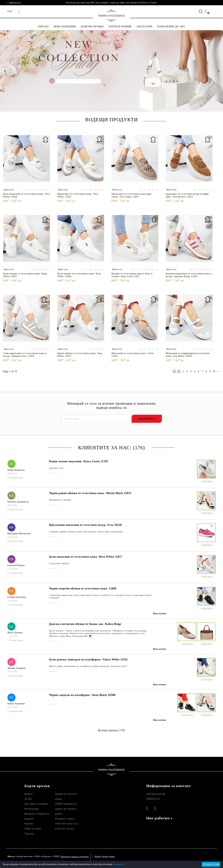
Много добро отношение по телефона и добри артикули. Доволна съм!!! (88, 666)
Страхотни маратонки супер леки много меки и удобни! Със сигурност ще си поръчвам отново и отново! (100, 596)
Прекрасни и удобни (60, 500)
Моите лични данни (105, 856)
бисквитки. (119, 864)
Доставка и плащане (36, 804)
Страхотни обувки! (59, 563)
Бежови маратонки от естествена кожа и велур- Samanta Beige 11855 (189, 275)
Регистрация (32, 809)
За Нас (28, 799)
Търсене (29, 834)
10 (214, 371)
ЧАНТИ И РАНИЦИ (120, 26)
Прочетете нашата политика (75, 857)
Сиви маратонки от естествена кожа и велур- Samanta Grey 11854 (25, 355)
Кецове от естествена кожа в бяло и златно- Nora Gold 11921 (132, 275)
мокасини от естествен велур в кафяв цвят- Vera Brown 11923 (187, 195)
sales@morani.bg (156, 794)
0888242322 (15, 3)
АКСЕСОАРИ (144, 26)
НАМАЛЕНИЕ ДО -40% (171, 26)
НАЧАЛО (43, 26)
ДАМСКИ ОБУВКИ (92, 26)
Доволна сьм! (56, 468)
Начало (29, 794)
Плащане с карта (65, 819)
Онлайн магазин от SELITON (187, 856)
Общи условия (33, 829)
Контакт (29, 824)
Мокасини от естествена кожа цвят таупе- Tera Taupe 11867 (132, 195)
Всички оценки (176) (111, 730)
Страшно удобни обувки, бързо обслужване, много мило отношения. (86, 532)
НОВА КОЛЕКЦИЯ (65, 26)
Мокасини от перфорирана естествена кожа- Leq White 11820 (188, 355)
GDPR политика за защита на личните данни (66, 809)
